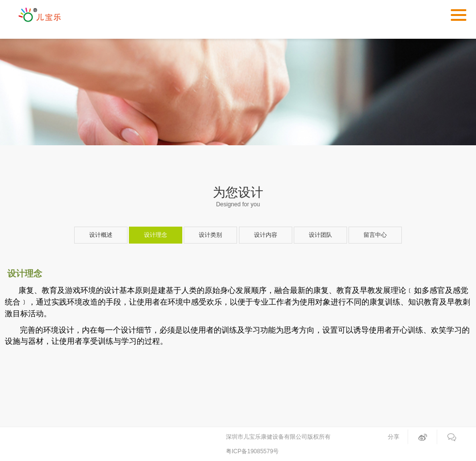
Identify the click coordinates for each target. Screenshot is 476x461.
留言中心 (375, 235)
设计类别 (210, 235)
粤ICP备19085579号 (252, 451)
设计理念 (156, 235)
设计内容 (266, 235)
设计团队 (320, 235)
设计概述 (101, 235)
